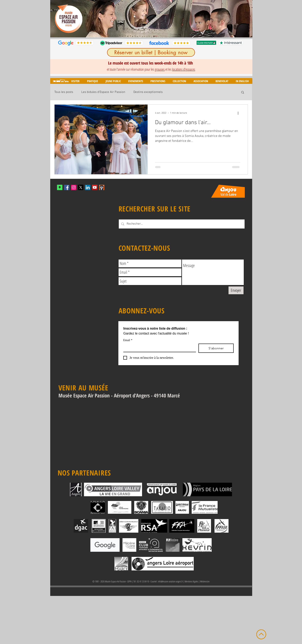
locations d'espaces (184, 69)
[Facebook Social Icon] (67, 187)
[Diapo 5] (154, 31)
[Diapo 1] (135, 31)
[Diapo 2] (140, 31)
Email (128, 340)
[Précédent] (56, 19)
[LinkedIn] (88, 187)
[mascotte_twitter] (102, 187)
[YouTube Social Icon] (95, 187)
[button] (75, 81)
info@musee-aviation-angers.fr (170, 581)
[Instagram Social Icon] (74, 187)
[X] (81, 187)
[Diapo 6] (159, 31)
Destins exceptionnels (148, 92)
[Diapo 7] (164, 31)
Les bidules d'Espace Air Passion (103, 92)
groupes (160, 69)
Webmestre (205, 581)
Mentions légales (191, 581)
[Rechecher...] (181, 224)
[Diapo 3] (145, 31)
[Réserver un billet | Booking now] (151, 52)
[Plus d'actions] (240, 113)
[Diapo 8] (168, 31)
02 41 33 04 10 (143, 581)
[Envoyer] (236, 290)
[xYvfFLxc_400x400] (60, 187)
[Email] (158, 348)
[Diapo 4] (149, 31)
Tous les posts (64, 92)
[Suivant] (247, 19)
